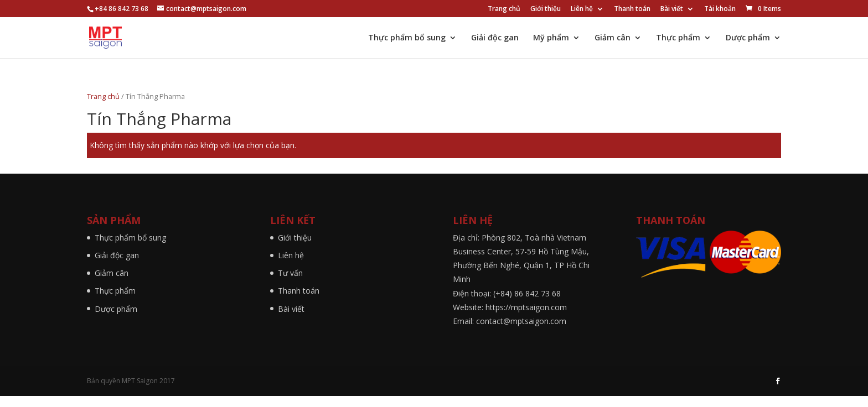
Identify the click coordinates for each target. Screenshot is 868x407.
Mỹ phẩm (551, 38)
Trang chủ (504, 9)
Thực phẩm (678, 38)
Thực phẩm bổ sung (407, 38)
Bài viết (672, 9)
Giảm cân (613, 38)
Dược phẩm (748, 38)
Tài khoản (720, 9)
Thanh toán (632, 9)
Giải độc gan (495, 38)
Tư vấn (290, 273)
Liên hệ (582, 9)
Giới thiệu (546, 9)
